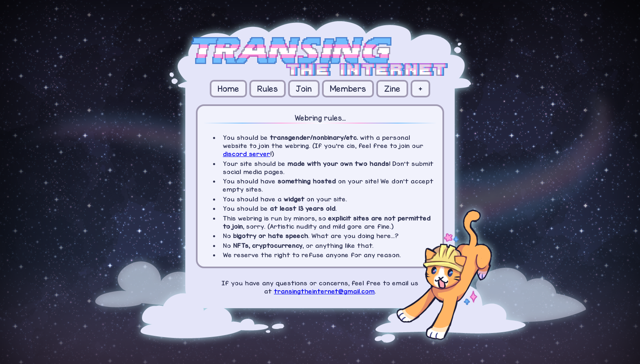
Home (228, 89)
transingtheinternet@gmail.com (324, 291)
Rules (268, 89)
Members (348, 89)
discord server (247, 154)
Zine (392, 89)
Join (304, 89)
